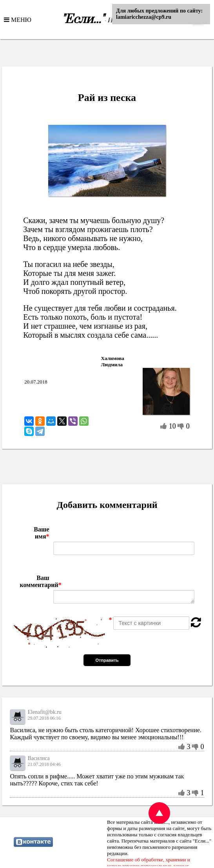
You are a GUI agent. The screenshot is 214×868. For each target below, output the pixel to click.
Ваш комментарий (34, 581)
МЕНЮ (20, 20)
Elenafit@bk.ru (44, 712)
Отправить (107, 660)
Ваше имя (41, 533)
